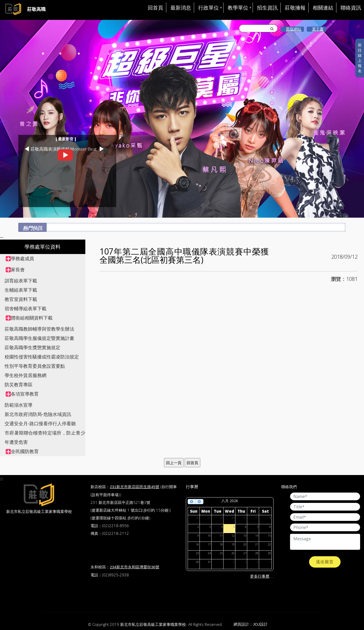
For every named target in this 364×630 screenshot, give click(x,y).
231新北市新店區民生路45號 (135, 487)
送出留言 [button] (325, 562)
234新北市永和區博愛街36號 (135, 567)
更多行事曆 (260, 576)
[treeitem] (45, 259)
